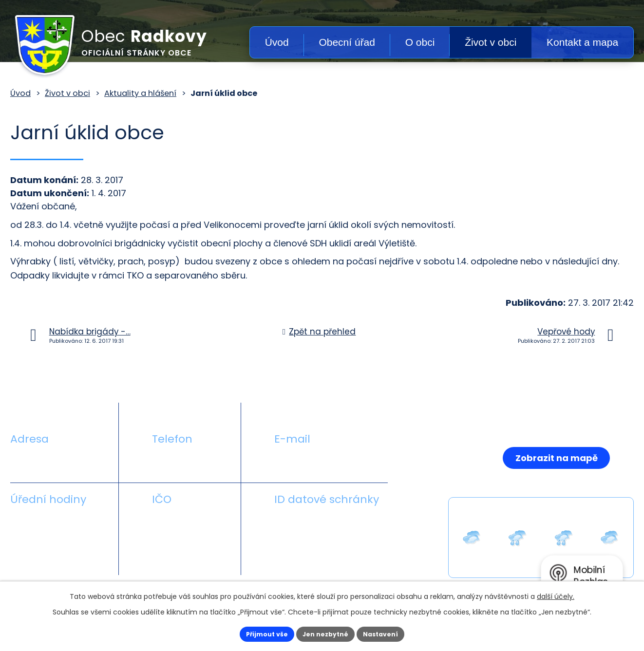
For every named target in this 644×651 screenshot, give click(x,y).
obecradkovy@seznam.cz (330, 462)
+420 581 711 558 (188, 462)
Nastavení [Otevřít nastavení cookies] (393, 633)
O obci (420, 42)
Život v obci (491, 42)
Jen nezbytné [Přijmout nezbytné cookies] (326, 633)
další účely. (556, 594)
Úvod (277, 42)
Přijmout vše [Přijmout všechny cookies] (255, 633)
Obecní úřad (347, 42)
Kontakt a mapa (582, 42)
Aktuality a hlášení (140, 93)
